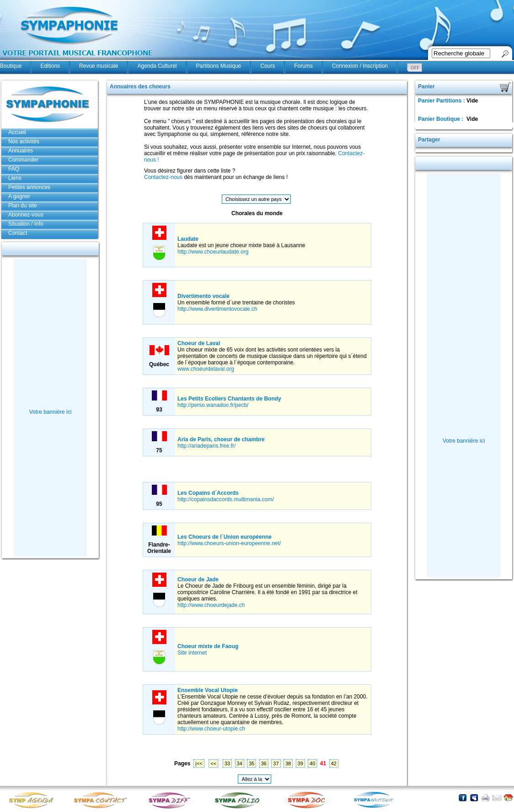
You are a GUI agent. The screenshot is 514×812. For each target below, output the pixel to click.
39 (300, 763)
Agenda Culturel (157, 66)
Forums (303, 66)
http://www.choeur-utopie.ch (211, 729)
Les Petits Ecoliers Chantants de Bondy (229, 399)
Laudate (188, 239)
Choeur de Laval (199, 343)
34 (240, 763)
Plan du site (23, 206)
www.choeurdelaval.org (206, 369)
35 (252, 763)
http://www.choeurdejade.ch (211, 605)
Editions (50, 66)
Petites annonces (29, 187)
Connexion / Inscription (360, 66)
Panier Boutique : (442, 119)
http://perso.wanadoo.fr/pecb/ (213, 405)
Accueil (17, 132)
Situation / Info (26, 224)
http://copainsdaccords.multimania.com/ (226, 499)
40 (312, 763)
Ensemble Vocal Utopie (208, 690)
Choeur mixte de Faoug (208, 646)
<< (213, 763)
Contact (18, 233)
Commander (23, 160)
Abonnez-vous (26, 215)
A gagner (19, 196)
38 (288, 763)
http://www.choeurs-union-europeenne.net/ (229, 543)
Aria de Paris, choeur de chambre (221, 439)
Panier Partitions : (442, 101)
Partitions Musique (219, 66)
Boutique (11, 66)
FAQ (14, 169)
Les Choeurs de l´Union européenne (225, 537)
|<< (199, 763)
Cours (268, 66)
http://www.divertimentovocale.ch (217, 309)
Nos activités (24, 141)
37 (276, 763)
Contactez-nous (163, 177)
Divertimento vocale (203, 296)
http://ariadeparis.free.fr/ (206, 446)
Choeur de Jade (198, 579)
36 (264, 763)
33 (227, 763)
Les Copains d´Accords (208, 493)
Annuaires (21, 151)
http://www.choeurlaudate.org (213, 252)
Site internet (192, 653)
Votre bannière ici (51, 412)
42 (334, 763)
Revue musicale (99, 66)
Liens (15, 178)
